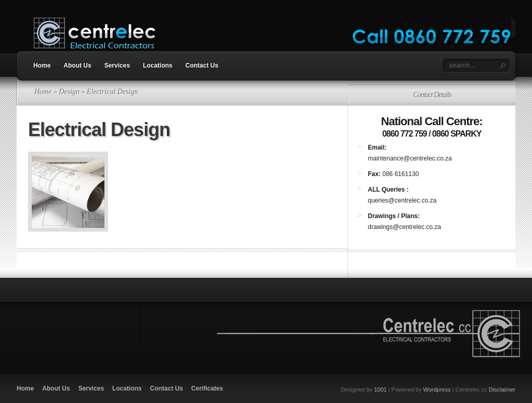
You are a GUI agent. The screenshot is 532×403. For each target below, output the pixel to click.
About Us (77, 65)
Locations (158, 65)
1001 (380, 389)
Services (117, 65)
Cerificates (207, 388)
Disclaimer (502, 389)
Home (42, 65)
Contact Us (202, 65)
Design (69, 92)
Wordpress (437, 389)
